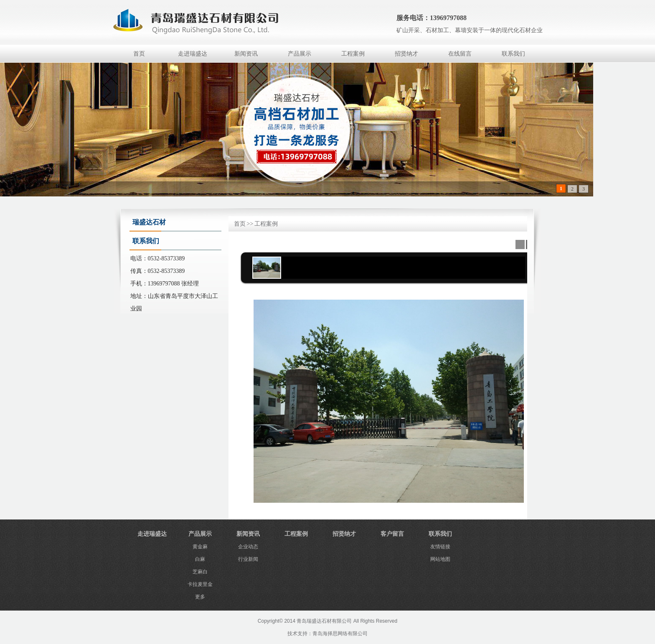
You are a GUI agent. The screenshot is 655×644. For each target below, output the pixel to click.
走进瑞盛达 (193, 54)
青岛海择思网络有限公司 (340, 634)
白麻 (200, 559)
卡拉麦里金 (200, 584)
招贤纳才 (406, 54)
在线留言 (460, 54)
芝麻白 (200, 572)
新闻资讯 (246, 54)
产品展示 (300, 54)
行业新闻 (248, 559)
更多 (200, 597)
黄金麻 (200, 547)
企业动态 (248, 547)
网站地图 (440, 559)
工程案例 (353, 54)
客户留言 (392, 534)
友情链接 (440, 547)
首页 (139, 54)
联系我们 (513, 54)
